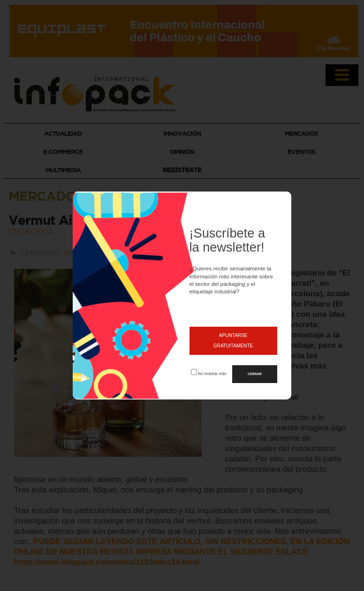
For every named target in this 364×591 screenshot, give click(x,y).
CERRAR (255, 374)
